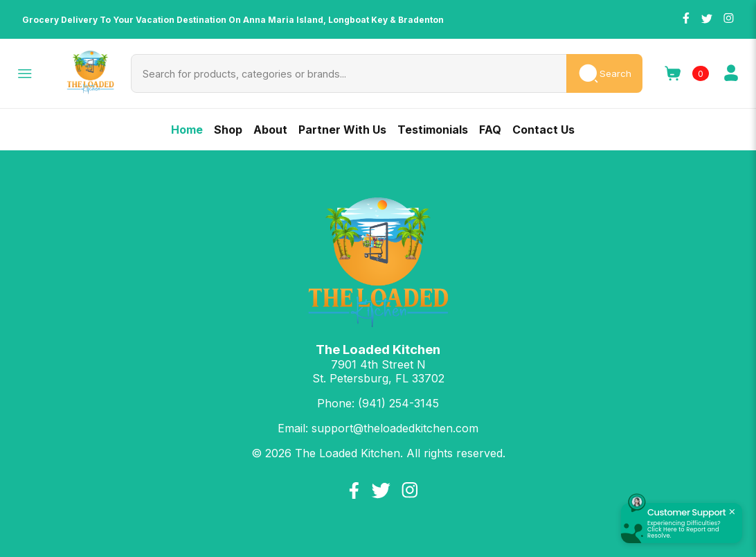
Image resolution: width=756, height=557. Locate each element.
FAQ (490, 130)
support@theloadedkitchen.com (395, 428)
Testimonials (433, 130)
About (270, 130)
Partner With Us (342, 130)
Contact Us (543, 130)
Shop (228, 130)
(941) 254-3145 (398, 403)
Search (604, 73)
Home (187, 130)
